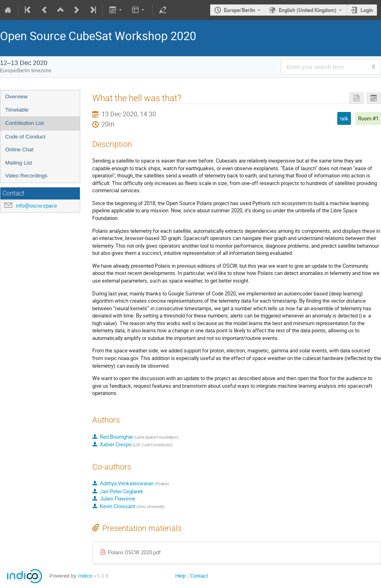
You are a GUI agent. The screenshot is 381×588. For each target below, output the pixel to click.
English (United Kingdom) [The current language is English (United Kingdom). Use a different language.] (308, 10)
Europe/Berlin (239, 10)
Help (180, 576)
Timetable (17, 110)
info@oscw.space (36, 206)
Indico (85, 576)
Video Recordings (26, 176)
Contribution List (24, 123)
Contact (199, 576)
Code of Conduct (25, 137)
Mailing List (19, 163)
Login (367, 10)
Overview (16, 97)
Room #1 (368, 118)
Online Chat (19, 150)
